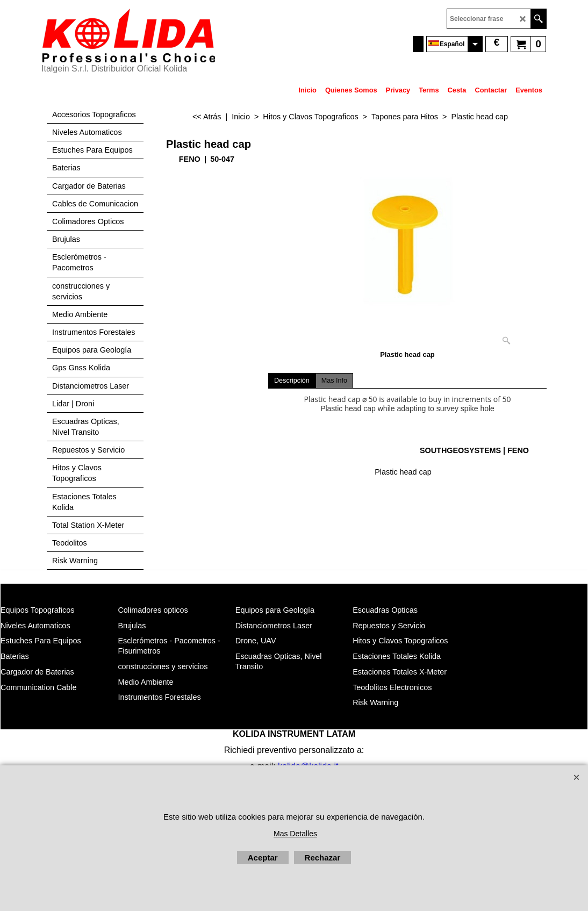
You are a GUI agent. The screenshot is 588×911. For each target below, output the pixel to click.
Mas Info (334, 381)
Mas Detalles (295, 834)
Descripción (292, 381)
